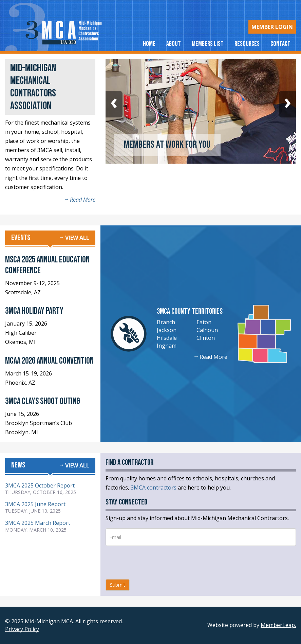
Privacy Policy (22, 629)
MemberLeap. (278, 625)
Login (272, 27)
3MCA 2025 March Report (38, 523)
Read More (83, 200)
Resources (247, 44)
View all (77, 238)
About (174, 44)
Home (149, 44)
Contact (280, 44)
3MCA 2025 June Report (35, 504)
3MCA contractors (154, 487)
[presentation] (157, 563)
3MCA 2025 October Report (40, 485)
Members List (208, 44)
